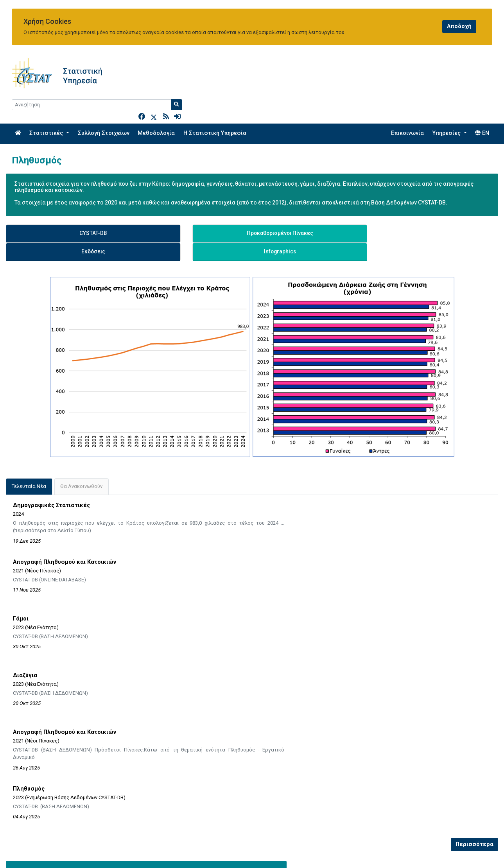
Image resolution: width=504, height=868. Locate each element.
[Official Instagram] (462, 851)
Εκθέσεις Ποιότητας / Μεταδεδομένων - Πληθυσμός (77, 712)
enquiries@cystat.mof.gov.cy (49, 852)
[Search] (431, 69)
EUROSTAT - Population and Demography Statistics (327, 685)
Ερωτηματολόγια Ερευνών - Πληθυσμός (62, 698)
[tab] (29, 437)
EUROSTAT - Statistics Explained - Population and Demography (341, 671)
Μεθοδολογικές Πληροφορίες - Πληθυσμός (66, 671)
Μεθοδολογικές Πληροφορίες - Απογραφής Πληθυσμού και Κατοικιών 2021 (107, 685)
